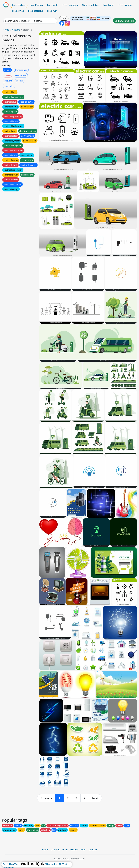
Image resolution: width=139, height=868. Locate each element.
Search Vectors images (17, 21)
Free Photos (36, 5)
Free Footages (70, 5)
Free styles (18, 11)
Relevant (8, 81)
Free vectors (19, 5)
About (83, 850)
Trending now (21, 70)
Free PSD (52, 11)
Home (6, 30)
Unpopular (9, 86)
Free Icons (108, 5)
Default (7, 70)
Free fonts (53, 5)
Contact (93, 850)
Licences (55, 850)
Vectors (16, 30)
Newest (7, 75)
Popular (20, 81)
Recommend (21, 75)
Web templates (90, 5)
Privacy (74, 850)
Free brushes (125, 5)
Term (65, 850)
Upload (64, 18)
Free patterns (35, 11)
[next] (95, 798)
